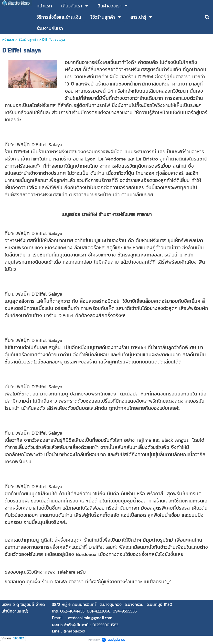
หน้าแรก (8, 40)
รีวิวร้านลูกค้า (28, 40)
